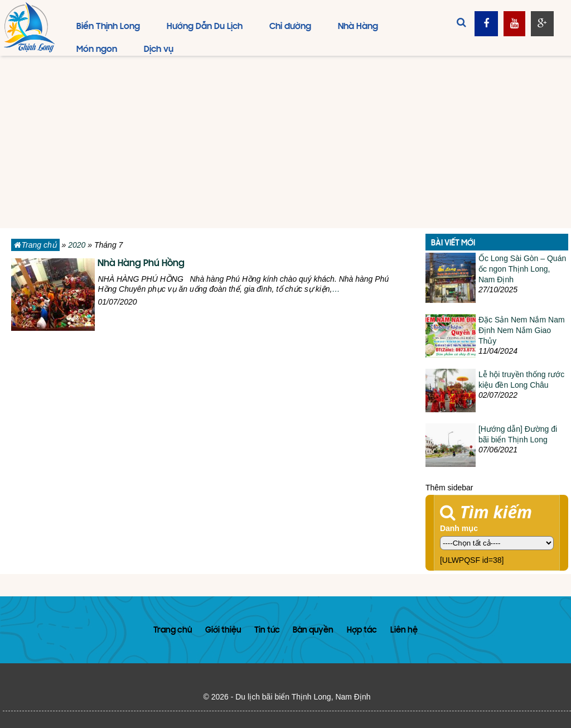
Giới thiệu (223, 631)
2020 (77, 245)
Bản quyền (313, 631)
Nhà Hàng (358, 27)
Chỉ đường (290, 27)
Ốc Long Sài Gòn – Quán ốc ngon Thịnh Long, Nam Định (522, 269)
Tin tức (267, 631)
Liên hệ (404, 631)
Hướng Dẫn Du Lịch (205, 27)
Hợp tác (362, 631)
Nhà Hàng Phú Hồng (141, 264)
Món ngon (97, 50)
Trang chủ (35, 245)
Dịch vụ (159, 50)
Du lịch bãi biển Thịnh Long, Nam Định (303, 697)
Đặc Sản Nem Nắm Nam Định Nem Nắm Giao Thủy (522, 330)
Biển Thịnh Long (108, 27)
